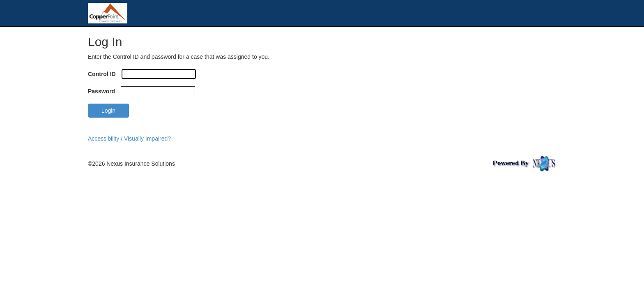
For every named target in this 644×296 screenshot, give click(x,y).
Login (108, 111)
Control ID (102, 74)
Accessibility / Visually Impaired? (129, 139)
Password (101, 91)
